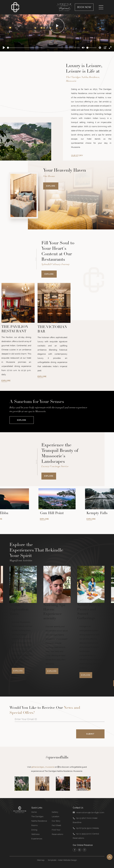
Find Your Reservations (57, 832)
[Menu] (101, 7)
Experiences (37, 839)
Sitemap (41, 860)
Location (56, 816)
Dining (34, 830)
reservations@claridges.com (90, 812)
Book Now (84, 7)
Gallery (55, 812)
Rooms (34, 825)
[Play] (4, 48)
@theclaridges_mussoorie (43, 767)
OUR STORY (77, 155)
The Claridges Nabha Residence (39, 819)
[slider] (40, 48)
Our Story (56, 821)
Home (34, 812)
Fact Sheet (56, 825)
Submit (90, 734)
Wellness (35, 834)
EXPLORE (6, 381)
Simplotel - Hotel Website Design (62, 860)
